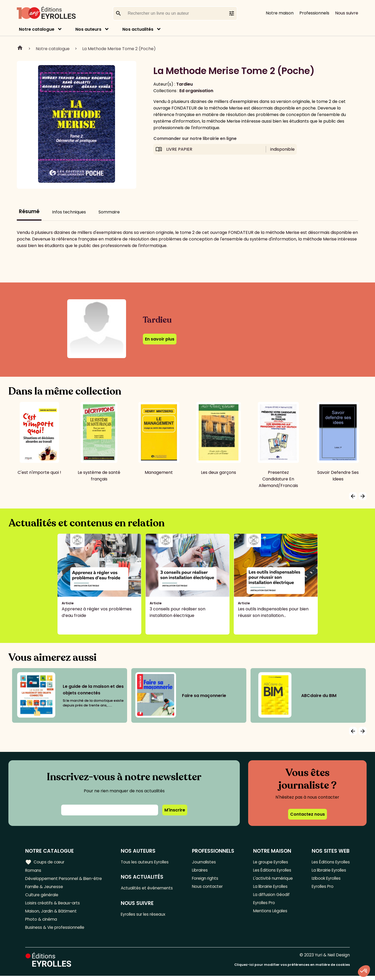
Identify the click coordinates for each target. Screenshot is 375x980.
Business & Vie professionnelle (56, 931)
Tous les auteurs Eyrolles (148, 862)
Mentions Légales (269, 914)
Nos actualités (138, 29)
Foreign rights (207, 879)
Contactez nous (308, 814)
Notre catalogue (37, 29)
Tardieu (184, 84)
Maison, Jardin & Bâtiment (52, 914)
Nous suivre (347, 13)
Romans (34, 871)
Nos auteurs (88, 29)
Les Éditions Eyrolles (272, 871)
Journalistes (205, 862)
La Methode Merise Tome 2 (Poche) (119, 49)
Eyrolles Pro (264, 905)
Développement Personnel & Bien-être (66, 879)
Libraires (202, 871)
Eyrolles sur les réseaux (147, 916)
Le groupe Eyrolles (270, 862)
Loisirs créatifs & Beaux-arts (54, 905)
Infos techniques (69, 212)
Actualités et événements (150, 889)
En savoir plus (160, 339)
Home (20, 49)
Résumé (29, 211)
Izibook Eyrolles (325, 879)
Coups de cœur (45, 862)
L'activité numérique (272, 879)
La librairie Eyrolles (270, 888)
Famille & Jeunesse (45, 888)
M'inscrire (175, 810)
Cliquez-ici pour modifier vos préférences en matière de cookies (292, 969)
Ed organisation (196, 91)
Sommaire (109, 212)
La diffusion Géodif (270, 897)
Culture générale (43, 897)
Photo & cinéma (42, 923)
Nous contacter (209, 888)
